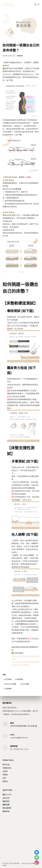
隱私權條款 (7, 808)
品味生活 (6, 798)
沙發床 (5, 771)
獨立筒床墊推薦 (10, 684)
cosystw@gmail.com (19, 737)
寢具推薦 (8, 689)
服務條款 (6, 811)
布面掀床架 (7, 768)
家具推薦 (19, 679)
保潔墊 (5, 775)
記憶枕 (5, 781)
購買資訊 (6, 801)
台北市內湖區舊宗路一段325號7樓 (24, 726)
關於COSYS (7, 794)
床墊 (4, 778)
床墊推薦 (8, 679)
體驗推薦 (20, 56)
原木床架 (6, 764)
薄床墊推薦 (25, 684)
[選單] (39, 4)
